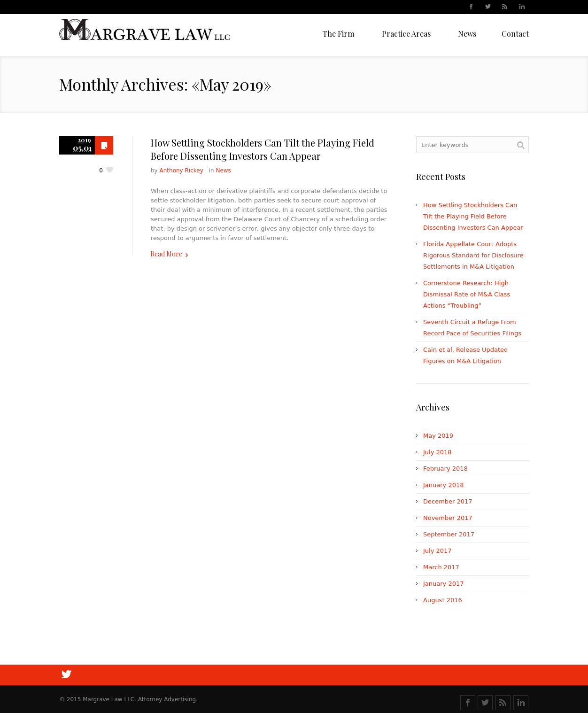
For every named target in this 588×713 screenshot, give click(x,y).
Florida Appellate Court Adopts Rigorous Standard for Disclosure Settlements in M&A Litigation (473, 255)
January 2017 (444, 584)
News (223, 170)
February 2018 (445, 469)
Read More (166, 254)
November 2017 (448, 518)
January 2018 (444, 485)
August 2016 (443, 600)
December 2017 (448, 501)
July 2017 (437, 551)
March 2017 (441, 567)
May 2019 (438, 436)
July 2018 (437, 452)
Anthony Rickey (182, 170)
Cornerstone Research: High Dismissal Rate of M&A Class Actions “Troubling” (467, 294)
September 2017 (449, 534)
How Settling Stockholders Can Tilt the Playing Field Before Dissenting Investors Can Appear (263, 149)
